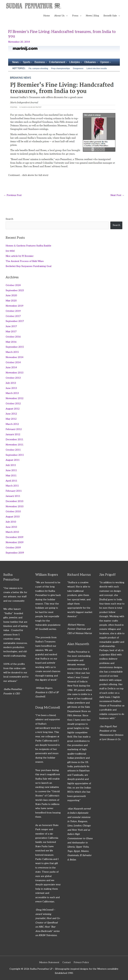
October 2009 (13, 548)
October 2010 (13, 512)
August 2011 (13, 460)
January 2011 (13, 496)
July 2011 (11, 465)
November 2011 (14, 445)
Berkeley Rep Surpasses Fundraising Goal (28, 266)
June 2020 (11, 296)
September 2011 (15, 455)
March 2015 (12, 352)
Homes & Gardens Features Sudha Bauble (28, 246)
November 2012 (14, 398)
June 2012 (11, 414)
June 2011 (11, 470)
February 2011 (14, 491)
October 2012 (13, 404)
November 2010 (15, 507)
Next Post (117, 195)
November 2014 (14, 357)
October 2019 (13, 311)
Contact (67, 962)
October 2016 (13, 337)
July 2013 (11, 383)
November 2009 (15, 542)
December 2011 (14, 440)
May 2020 (11, 301)
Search (9, 219)
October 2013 (13, 378)
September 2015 (15, 347)
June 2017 (11, 326)
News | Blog (92, 16)
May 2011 (11, 476)
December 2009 (14, 537)
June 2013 (11, 388)
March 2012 (12, 424)
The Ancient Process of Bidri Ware (25, 261)
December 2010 (14, 501)
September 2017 (15, 321)
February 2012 (14, 429)
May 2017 (11, 332)
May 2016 (11, 342)
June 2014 (11, 368)
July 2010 (11, 522)
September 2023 (15, 291)
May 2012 (11, 419)
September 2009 (15, 553)
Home (47, 16)
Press (75, 16)
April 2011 (11, 481)
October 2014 (13, 363)
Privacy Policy (81, 962)
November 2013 (14, 373)
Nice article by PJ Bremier (20, 256)
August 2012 (13, 409)
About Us (59, 16)
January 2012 (13, 435)
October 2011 (13, 450)
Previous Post (13, 195)
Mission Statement (49, 962)
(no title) (10, 251)
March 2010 (12, 532)
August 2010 (13, 517)
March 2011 (12, 486)
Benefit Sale (110, 16)
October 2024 (13, 285)
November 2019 (14, 306)
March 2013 (12, 393)
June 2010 (11, 527)
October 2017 (13, 316)
